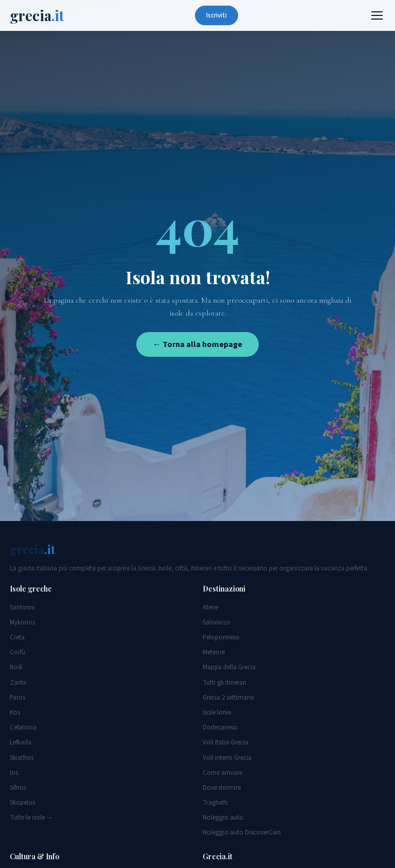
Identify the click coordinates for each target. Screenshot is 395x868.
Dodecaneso (220, 727)
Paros (17, 698)
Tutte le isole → (31, 818)
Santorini (22, 607)
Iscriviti (217, 15)
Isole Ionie (217, 713)
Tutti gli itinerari (225, 683)
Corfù (17, 652)
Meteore (214, 652)
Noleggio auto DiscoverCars (242, 832)
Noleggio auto (223, 818)
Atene (210, 607)
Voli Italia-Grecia (226, 742)
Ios (14, 773)
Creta (17, 637)
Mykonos (22, 622)
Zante (18, 683)
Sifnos (18, 788)
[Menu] (377, 15)
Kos (15, 713)
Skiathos (22, 758)
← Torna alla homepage (197, 344)
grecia (37, 15)
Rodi (16, 667)
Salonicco (217, 622)
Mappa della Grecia (229, 667)
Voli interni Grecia (227, 758)
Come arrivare (222, 773)
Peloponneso (221, 637)
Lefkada (21, 742)
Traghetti (215, 803)
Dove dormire (222, 788)
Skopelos (22, 803)
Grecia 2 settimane (228, 698)
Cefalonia (23, 727)
